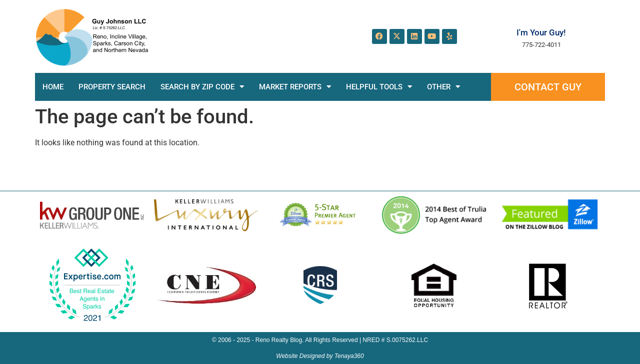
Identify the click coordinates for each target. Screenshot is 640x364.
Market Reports (295, 87)
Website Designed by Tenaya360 (320, 356)
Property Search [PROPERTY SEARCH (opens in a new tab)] (112, 87)
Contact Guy (548, 87)
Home (53, 87)
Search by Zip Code (202, 87)
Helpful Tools (379, 87)
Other (443, 87)
